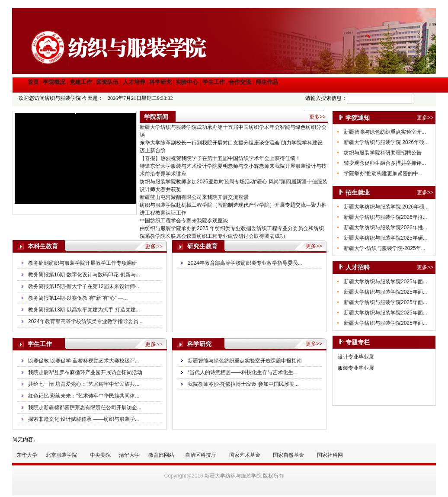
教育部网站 (161, 455)
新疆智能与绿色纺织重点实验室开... (385, 132)
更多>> (425, 118)
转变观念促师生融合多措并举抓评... (385, 163)
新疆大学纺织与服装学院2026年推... (386, 217)
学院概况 (54, 82)
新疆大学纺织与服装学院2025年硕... (386, 238)
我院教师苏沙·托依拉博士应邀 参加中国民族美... (243, 384)
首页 (33, 82)
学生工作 (214, 82)
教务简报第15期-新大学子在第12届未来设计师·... (84, 286)
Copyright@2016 (184, 476)
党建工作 (81, 82)
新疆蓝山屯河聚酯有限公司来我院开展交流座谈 (194, 197)
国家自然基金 (288, 455)
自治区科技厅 (201, 455)
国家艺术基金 (245, 455)
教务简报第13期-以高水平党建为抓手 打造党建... (84, 310)
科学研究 (160, 82)
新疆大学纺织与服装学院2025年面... (386, 282)
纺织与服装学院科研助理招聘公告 (383, 153)
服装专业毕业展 (356, 368)
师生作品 (267, 82)
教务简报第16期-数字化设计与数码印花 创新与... (84, 275)
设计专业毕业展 (356, 357)
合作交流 (240, 82)
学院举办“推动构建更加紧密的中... (383, 173)
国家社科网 (330, 455)
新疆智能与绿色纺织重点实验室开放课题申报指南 (245, 361)
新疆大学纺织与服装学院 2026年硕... (386, 142)
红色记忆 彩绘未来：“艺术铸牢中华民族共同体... (84, 396)
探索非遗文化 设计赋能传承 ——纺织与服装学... (84, 419)
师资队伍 (107, 82)
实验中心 (187, 82)
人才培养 (134, 82)
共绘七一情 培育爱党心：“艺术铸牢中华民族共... (84, 384)
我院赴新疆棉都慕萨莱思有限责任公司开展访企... (85, 407)
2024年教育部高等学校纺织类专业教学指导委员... (85, 321)
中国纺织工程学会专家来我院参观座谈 (184, 221)
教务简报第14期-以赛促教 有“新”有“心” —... (78, 298)
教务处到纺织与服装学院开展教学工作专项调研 (83, 263)
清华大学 (129, 455)
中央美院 (100, 455)
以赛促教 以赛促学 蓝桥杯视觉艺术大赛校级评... (84, 361)
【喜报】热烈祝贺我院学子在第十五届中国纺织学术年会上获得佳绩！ (220, 158)
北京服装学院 (61, 455)
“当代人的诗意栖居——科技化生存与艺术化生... (243, 372)
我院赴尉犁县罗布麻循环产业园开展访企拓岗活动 (85, 372)
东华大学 (27, 455)
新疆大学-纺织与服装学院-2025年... (385, 248)
